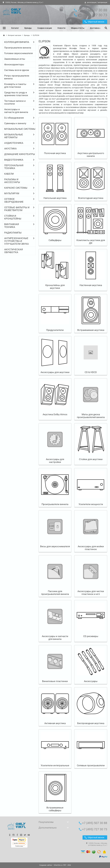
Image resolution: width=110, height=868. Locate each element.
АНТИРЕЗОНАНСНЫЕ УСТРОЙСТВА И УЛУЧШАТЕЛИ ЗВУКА (16, 241)
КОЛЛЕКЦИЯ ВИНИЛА (17, 42)
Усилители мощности (91, 504)
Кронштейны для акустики (55, 287)
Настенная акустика (91, 285)
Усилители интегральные (55, 765)
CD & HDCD (91, 372)
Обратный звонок (95, 22)
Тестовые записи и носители (15, 102)
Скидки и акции (45, 28)
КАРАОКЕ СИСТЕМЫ (16, 188)
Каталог (15, 28)
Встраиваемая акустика (91, 330)
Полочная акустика (55, 153)
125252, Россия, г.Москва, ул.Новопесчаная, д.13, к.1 (23, 2)
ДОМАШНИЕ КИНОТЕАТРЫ (20, 154)
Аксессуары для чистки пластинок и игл (91, 593)
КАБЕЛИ (9, 174)
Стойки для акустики (91, 459)
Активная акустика (55, 723)
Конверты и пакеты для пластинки (15, 85)
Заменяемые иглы (15, 59)
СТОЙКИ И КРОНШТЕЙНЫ (13, 217)
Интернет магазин (15, 35)
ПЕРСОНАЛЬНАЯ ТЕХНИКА (14, 167)
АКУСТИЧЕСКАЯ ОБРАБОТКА (14, 251)
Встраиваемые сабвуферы (55, 809)
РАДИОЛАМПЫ (13, 233)
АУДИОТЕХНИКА (14, 143)
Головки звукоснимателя (18, 53)
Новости (61, 28)
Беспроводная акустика (91, 723)
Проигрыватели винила (18, 48)
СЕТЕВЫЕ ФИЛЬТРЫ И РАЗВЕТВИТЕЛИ (17, 209)
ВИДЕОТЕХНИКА (14, 160)
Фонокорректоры (14, 64)
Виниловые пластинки (55, 681)
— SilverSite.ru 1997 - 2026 (55, 865)
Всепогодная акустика (91, 198)
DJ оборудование (14, 118)
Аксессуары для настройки (55, 461)
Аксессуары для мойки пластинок (91, 548)
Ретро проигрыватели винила (17, 77)
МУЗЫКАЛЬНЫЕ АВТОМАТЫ (14, 136)
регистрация (92, 2)
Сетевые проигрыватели (91, 765)
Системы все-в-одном (17, 70)
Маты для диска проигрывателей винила (91, 416)
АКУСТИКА (10, 149)
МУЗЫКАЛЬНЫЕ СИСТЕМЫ (20, 129)
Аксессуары (91, 681)
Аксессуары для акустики (55, 372)
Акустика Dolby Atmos (55, 414)
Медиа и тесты (78, 28)
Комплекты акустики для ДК (91, 242)
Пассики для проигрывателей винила (55, 593)
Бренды (28, 28)
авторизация (103, 2)
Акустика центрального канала (91, 155)
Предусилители (55, 330)
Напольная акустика (55, 198)
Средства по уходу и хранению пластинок (16, 94)
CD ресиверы (91, 636)
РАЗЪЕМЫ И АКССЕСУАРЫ (12, 181)
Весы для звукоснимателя (55, 546)
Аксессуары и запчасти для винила (16, 111)
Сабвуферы (55, 240)
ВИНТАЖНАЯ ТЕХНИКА (12, 226)
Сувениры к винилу (15, 123)
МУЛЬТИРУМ (12, 193)
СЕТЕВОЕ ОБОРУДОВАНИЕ (14, 200)
